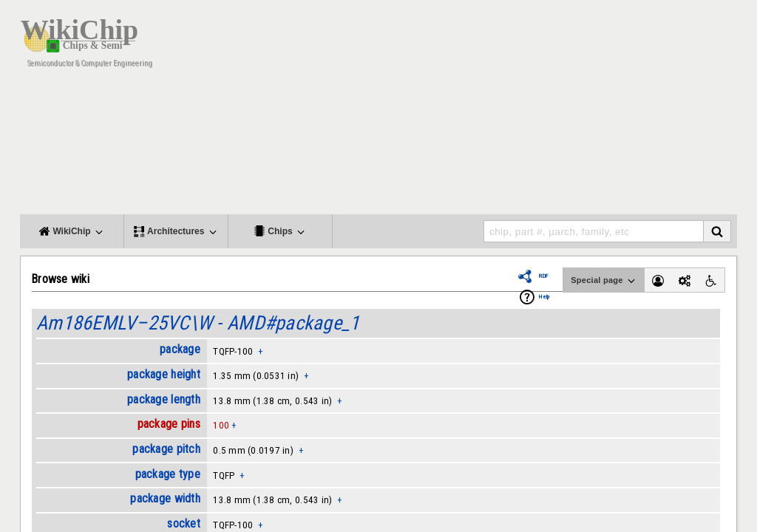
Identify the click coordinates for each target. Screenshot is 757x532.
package (180, 349)
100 (221, 425)
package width (165, 498)
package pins (169, 424)
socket (184, 524)
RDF (543, 276)
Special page (604, 281)
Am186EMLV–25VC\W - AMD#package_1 (198, 323)
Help (544, 297)
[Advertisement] (467, 111)
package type (168, 474)
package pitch (166, 449)
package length (164, 399)
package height (164, 374)
